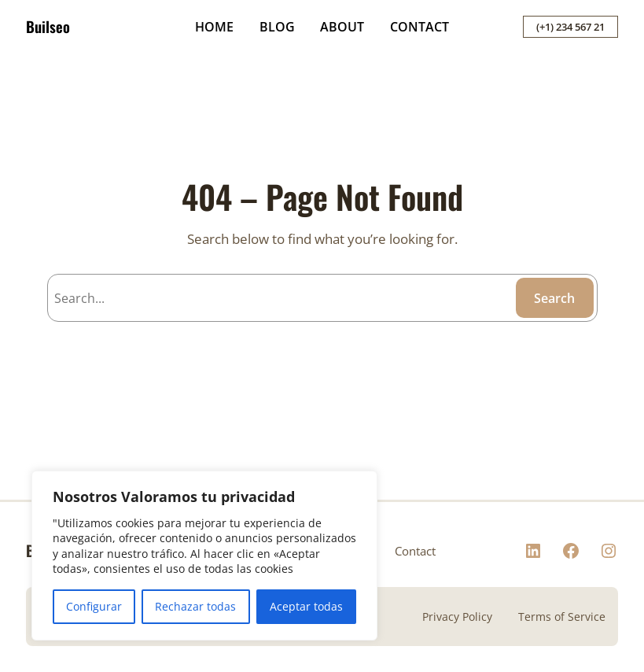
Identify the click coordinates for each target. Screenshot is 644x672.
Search (554, 298)
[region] (204, 556)
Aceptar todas (306, 606)
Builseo (48, 26)
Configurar (94, 606)
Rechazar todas (195, 606)
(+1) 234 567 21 (570, 27)
